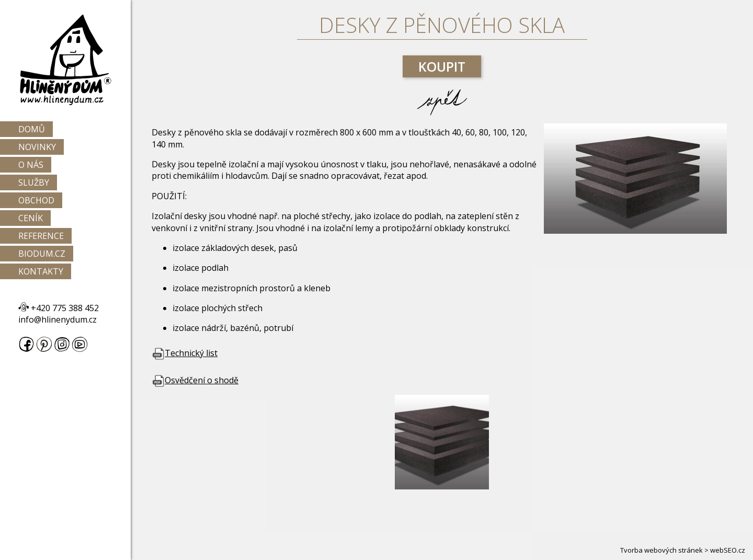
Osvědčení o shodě (195, 380)
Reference (41, 236)
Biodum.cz (42, 254)
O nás (31, 165)
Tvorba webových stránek (661, 550)
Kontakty (41, 271)
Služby (34, 182)
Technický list (185, 353)
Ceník (31, 218)
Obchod (36, 200)
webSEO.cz (728, 550)
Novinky (37, 147)
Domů (32, 129)
